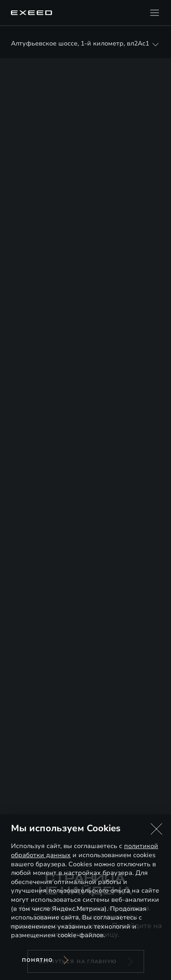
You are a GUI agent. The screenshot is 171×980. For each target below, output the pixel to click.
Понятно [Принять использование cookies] (37, 960)
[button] (156, 829)
